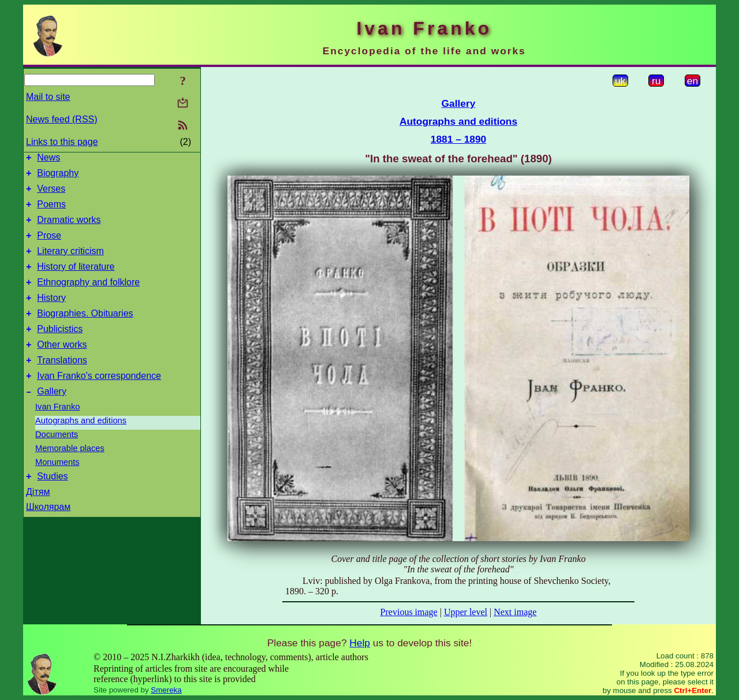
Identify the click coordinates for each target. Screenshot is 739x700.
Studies (52, 506)
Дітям (38, 521)
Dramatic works (69, 228)
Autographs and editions (81, 448)
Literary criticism (70, 263)
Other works (62, 367)
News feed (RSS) (62, 119)
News (48, 159)
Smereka (166, 690)
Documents (57, 462)
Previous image (409, 612)
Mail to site (48, 97)
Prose (49, 246)
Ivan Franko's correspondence (99, 402)
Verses (51, 194)
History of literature (76, 280)
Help (360, 643)
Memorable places (70, 476)
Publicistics (60, 350)
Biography (58, 176)
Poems (51, 211)
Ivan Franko (57, 434)
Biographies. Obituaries (85, 332)
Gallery (52, 419)
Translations (62, 384)
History (51, 315)
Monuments (57, 490)
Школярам (48, 536)
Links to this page (62, 142)
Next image (515, 612)
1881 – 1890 (458, 139)
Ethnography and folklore (88, 298)
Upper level (466, 612)
